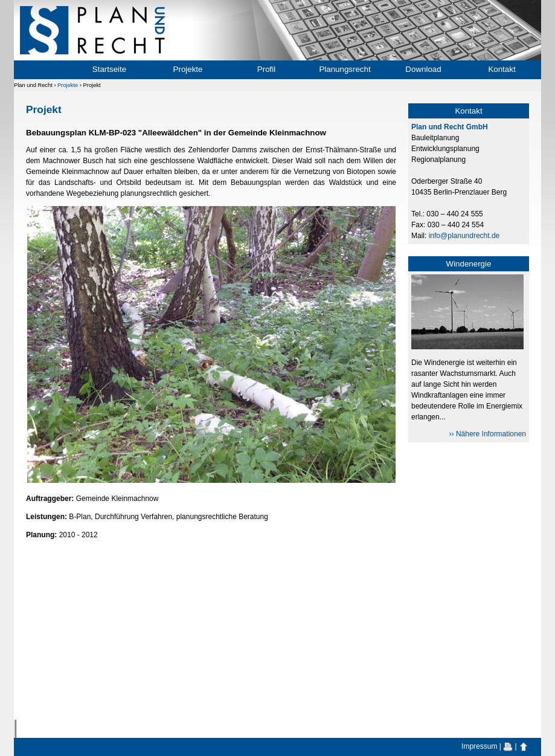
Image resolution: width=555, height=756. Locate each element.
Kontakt (502, 69)
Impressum (479, 746)
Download (423, 69)
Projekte (188, 69)
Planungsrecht (345, 69)
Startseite (109, 69)
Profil (266, 69)
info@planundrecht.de (464, 236)
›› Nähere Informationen (488, 434)
